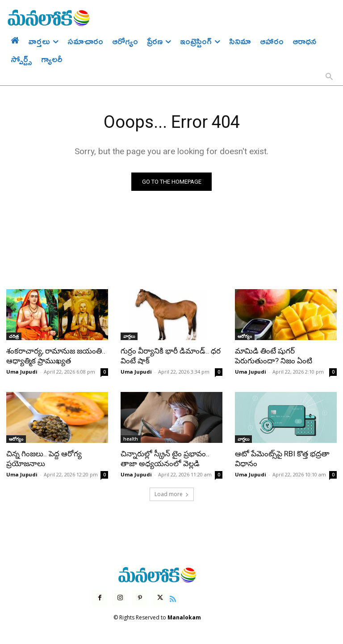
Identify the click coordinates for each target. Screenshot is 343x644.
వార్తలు (129, 336)
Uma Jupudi (22, 372)
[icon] (173, 598)
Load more (172, 494)
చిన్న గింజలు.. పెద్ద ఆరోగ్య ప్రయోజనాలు (44, 459)
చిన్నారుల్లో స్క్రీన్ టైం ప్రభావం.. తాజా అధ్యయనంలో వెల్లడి (165, 459)
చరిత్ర (14, 336)
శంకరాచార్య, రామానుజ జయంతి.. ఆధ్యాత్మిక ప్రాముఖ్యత (56, 356)
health (131, 439)
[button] (329, 77)
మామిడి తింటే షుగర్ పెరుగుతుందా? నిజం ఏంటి (274, 356)
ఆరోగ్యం (245, 336)
